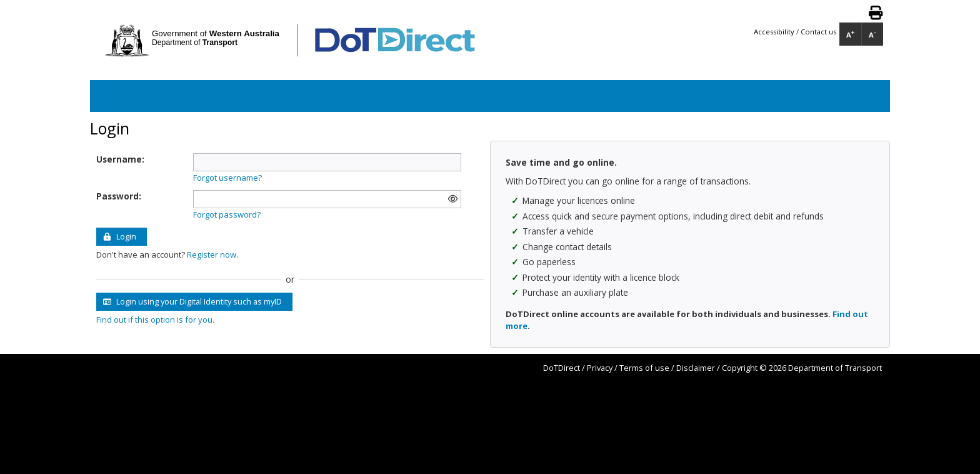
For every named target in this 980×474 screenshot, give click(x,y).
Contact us (818, 32)
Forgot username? (227, 178)
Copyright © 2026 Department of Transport (802, 368)
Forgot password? (227, 214)
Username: (120, 159)
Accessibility (775, 32)
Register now (212, 255)
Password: (119, 196)
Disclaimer (696, 368)
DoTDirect (562, 368)
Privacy (600, 368)
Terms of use (644, 368)
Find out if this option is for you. (155, 320)
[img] (453, 199)
